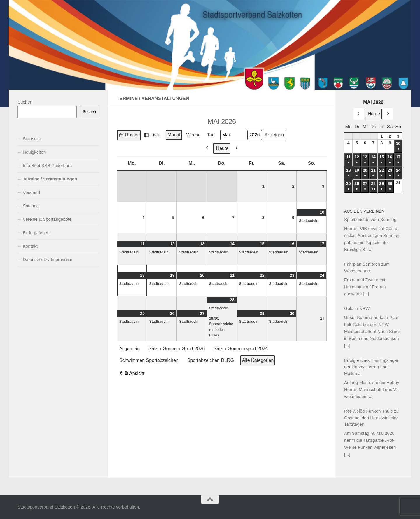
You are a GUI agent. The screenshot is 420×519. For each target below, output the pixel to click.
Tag (211, 135)
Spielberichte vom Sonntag (370, 219)
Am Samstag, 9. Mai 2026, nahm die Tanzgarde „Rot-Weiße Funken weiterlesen (370, 440)
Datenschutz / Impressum (48, 259)
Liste (152, 136)
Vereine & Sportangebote (47, 219)
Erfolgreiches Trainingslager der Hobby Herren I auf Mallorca (371, 367)
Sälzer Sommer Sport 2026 (177, 349)
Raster (129, 136)
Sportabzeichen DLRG (211, 360)
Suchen (25, 102)
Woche (193, 135)
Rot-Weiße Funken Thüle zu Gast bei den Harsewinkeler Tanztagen (371, 418)
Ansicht (131, 374)
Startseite (32, 139)
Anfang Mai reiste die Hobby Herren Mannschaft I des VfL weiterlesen (372, 389)
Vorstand (31, 192)
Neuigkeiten (34, 152)
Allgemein (129, 349)
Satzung (31, 206)
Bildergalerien (36, 233)
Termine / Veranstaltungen (50, 179)
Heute (222, 148)
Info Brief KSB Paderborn (47, 165)
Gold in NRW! (357, 308)
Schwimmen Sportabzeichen (149, 360)
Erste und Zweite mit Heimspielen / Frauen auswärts (365, 287)
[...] (369, 249)
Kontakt (30, 246)
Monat (174, 135)
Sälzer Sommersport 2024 (241, 349)
